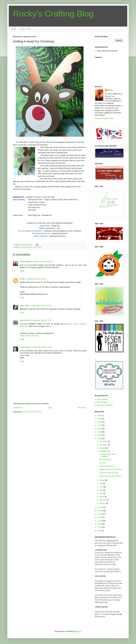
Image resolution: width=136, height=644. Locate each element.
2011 (100, 527)
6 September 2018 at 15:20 (36, 279)
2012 (100, 524)
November (104, 445)
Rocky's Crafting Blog (53, 14)
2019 (100, 435)
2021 (100, 429)
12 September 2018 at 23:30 (41, 320)
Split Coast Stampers (105, 405)
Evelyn (23, 279)
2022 (100, 425)
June (102, 487)
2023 (100, 422)
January (103, 503)
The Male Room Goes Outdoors (107, 455)
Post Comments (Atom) (32, 412)
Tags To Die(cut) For (107, 466)
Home (13, 29)
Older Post (82, 408)
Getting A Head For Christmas (110, 469)
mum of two (24, 320)
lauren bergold (26, 262)
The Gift (102, 463)
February (103, 500)
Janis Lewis (24, 306)
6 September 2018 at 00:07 (43, 262)
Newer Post (18, 408)
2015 (100, 514)
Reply (22, 271)
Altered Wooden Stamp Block (110, 476)
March (102, 497)
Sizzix (35, 247)
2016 (100, 511)
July (101, 483)
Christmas (23, 247)
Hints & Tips (25, 29)
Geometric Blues (105, 460)
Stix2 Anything (102, 399)
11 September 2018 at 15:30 (41, 306)
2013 (100, 521)
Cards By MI (25, 347)
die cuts (30, 247)
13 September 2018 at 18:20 (41, 347)
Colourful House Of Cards (109, 473)
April (101, 493)
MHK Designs (102, 402)
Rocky (110, 90)
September (104, 451)
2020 (100, 432)
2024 (100, 419)
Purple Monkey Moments (29, 336)
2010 (100, 531)
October (103, 448)
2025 (100, 415)
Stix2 (40, 247)
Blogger (78, 631)
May (101, 490)
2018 (100, 439)
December (104, 441)
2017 (100, 507)
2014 (100, 517)
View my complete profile (104, 118)
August (102, 480)
